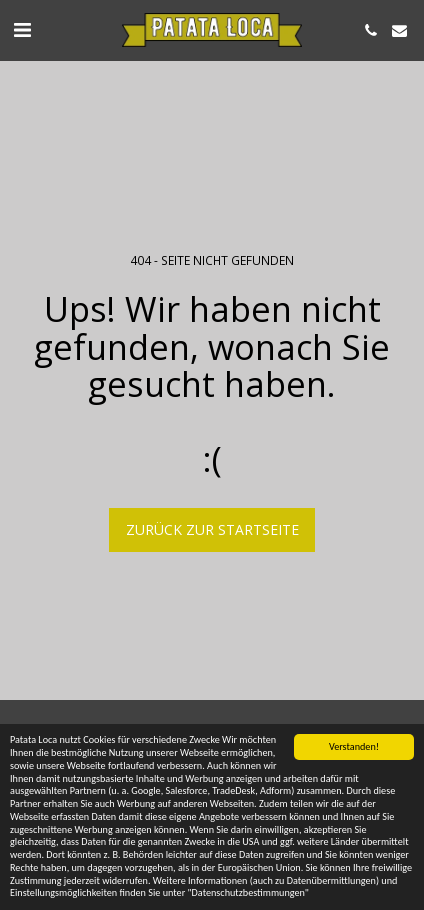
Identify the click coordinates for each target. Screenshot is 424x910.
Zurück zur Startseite (212, 529)
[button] (22, 29)
